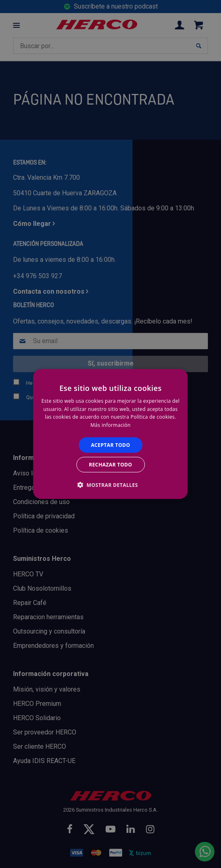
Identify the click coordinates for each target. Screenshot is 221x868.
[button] (110, 485)
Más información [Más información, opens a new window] (110, 425)
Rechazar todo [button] (110, 465)
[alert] (110, 434)
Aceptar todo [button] (110, 445)
